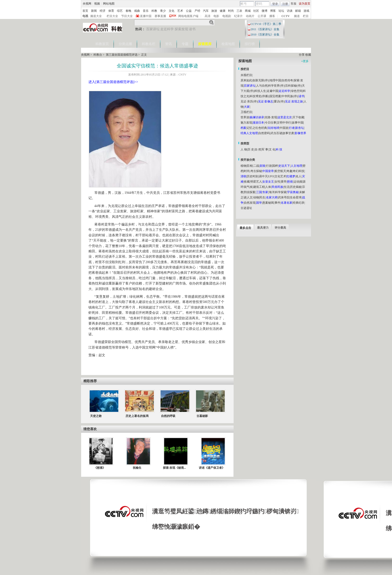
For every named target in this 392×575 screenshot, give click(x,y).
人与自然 (262, 86)
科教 (154, 11)
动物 (256, 197)
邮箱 (298, 11)
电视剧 (227, 16)
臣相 (250, 166)
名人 (299, 176)
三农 (239, 11)
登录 (275, 4)
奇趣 (289, 171)
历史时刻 (253, 176)
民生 (262, 197)
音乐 (146, 11)
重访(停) (279, 101)
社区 (256, 11)
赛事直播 (160, 16)
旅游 (214, 11)
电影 (216, 16)
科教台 (98, 55)
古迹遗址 (246, 208)
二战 (256, 166)
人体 (268, 187)
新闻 (94, 11)
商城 (248, 11)
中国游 (284, 128)
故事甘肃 (288, 133)
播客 (272, 16)
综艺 (120, 11)
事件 (277, 203)
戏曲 (137, 11)
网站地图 (109, 4)
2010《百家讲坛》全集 (265, 35)
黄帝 (284, 182)
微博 (265, 11)
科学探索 (281, 192)
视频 (97, 4)
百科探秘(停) (293, 86)
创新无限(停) (261, 80)
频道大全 (96, 16)
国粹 (275, 166)
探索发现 (181, 29)
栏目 (306, 16)
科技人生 (260, 91)
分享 (302, 55)
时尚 (231, 11)
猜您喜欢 (90, 429)
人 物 (244, 149)
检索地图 (228, 44)
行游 (269, 166)
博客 (273, 11)
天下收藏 (298, 117)
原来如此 (246, 80)
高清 (208, 16)
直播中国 (146, 16)
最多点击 (245, 228)
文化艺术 (280, 176)
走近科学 (167, 29)
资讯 (168, 44)
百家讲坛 (153, 29)
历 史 (251, 149)
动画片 (250, 16)
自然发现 (250, 203)
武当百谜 (276, 133)
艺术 (180, 11)
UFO (271, 176)
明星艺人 (256, 182)
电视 (85, 16)
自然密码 (264, 133)
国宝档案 (275, 96)
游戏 (306, 11)
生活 (287, 187)
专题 (185, 44)
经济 (103, 11)
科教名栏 (149, 44)
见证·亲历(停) (249, 101)
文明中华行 (284, 123)
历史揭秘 (296, 187)
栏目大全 (112, 16)
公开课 (262, 16)
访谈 (290, 11)
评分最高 (280, 228)
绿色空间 (297, 91)
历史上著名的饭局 (137, 416)
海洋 (272, 192)
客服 (294, 4)
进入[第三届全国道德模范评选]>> (113, 82)
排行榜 (250, 44)
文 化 (272, 149)
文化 (172, 11)
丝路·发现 (271, 117)
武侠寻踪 (284, 197)
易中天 (263, 176)
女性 (277, 182)
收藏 (308, 55)
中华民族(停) (290, 96)
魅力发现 (246, 123)
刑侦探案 (250, 192)
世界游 (245, 117)
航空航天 (280, 171)
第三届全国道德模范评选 (122, 55)
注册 (285, 4)
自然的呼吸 (168, 416)
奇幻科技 (299, 171)
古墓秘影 (202, 416)
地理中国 (275, 80)
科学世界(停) (276, 86)
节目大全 (127, 16)
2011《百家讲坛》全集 (265, 29)
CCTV (286, 16)
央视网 (87, 4)
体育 (111, 11)
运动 (296, 182)
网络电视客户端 (188, 16)
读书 (192, 29)
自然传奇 (287, 80)
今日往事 (271, 123)
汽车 (206, 11)
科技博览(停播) (259, 96)
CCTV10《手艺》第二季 (266, 24)
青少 (163, 11)
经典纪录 (299, 203)
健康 (223, 11)
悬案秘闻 (268, 203)
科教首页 (102, 44)
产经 (197, 11)
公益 (189, 11)
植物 (243, 166)
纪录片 (238, 16)
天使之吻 (96, 416)
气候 (250, 187)
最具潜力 (263, 228)
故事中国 (298, 123)
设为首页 (305, 4)
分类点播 (125, 44)
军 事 (265, 149)
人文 (250, 197)
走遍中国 (272, 91)
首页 (85, 11)
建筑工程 (259, 187)
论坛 (281, 11)
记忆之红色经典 (257, 128)
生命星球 (296, 197)
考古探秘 (256, 171)
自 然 (258, 149)
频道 (297, 16)
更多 (305, 61)
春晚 (128, 11)
